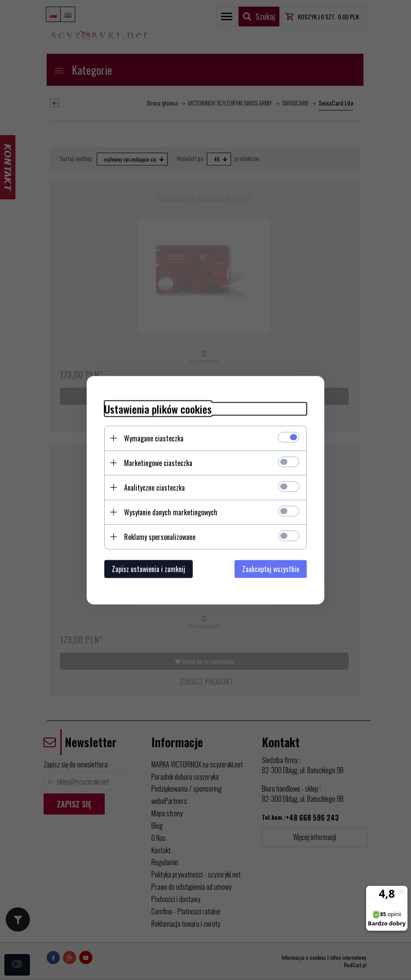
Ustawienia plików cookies (158, 409)
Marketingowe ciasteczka (158, 462)
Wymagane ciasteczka (154, 438)
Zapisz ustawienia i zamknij (149, 569)
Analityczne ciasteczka (154, 487)
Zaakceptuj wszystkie (271, 569)
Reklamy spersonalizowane (160, 536)
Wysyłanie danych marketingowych (171, 512)
